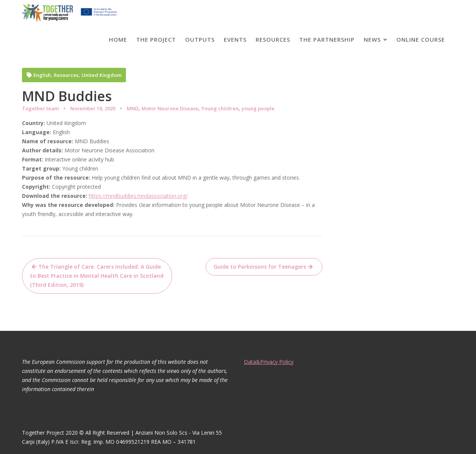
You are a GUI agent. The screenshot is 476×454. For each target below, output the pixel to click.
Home (118, 39)
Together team (40, 108)
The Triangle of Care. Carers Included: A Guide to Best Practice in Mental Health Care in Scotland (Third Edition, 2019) (97, 276)
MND (133, 108)
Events (235, 39)
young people (258, 108)
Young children (220, 108)
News (372, 39)
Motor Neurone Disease (170, 108)
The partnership (327, 39)
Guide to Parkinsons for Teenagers (260, 267)
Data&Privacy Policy (269, 362)
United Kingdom (101, 75)
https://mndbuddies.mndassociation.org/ (138, 196)
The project (156, 39)
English (42, 75)
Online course (421, 39)
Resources (273, 39)
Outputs (200, 39)
